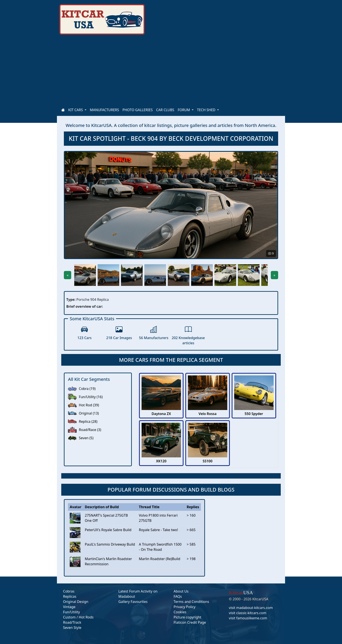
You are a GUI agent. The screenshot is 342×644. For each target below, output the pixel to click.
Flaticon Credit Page (190, 622)
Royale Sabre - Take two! (159, 530)
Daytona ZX (161, 414)
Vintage (69, 607)
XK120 (161, 461)
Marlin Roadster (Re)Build (160, 559)
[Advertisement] (189, 71)
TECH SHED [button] (207, 110)
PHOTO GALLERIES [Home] (138, 110)
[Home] (63, 110)
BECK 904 (145, 138)
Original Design (76, 602)
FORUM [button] (184, 110)
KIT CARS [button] (76, 110)
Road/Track (72, 622)
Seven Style (72, 628)
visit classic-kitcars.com (248, 613)
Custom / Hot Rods (78, 617)
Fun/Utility (71, 612)
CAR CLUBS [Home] (165, 110)
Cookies (180, 612)
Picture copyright (187, 617)
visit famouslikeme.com (248, 618)
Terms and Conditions (191, 602)
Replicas (70, 596)
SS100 (207, 461)
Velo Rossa (207, 414)
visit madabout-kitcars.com (251, 608)
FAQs (178, 596)
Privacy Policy (185, 607)
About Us (181, 591)
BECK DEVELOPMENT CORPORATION (221, 138)
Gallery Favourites (133, 602)
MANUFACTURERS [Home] (104, 110)
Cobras (69, 591)
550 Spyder (254, 414)
